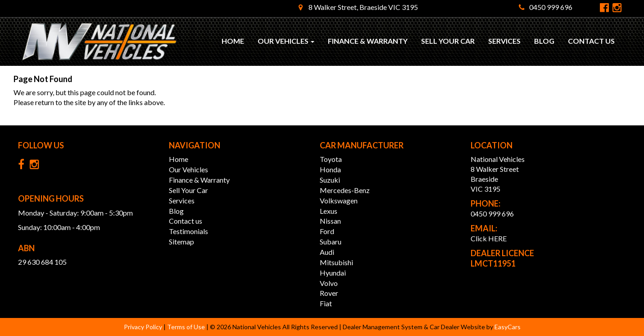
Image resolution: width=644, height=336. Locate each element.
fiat (326, 303)
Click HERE (489, 238)
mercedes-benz (345, 190)
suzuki (330, 180)
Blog (544, 41)
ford (327, 231)
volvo (329, 283)
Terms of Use (187, 327)
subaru (331, 242)
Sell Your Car (448, 41)
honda (330, 169)
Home (233, 41)
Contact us (591, 41)
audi (327, 252)
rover (329, 293)
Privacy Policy (144, 327)
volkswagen (339, 200)
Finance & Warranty (368, 41)
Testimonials (188, 231)
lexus (329, 211)
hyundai (333, 273)
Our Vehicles (286, 41)
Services (504, 41)
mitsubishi (336, 262)
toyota (331, 159)
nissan (330, 221)
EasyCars (508, 327)
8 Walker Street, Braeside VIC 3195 (358, 7)
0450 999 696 (546, 7)
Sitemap (181, 242)
